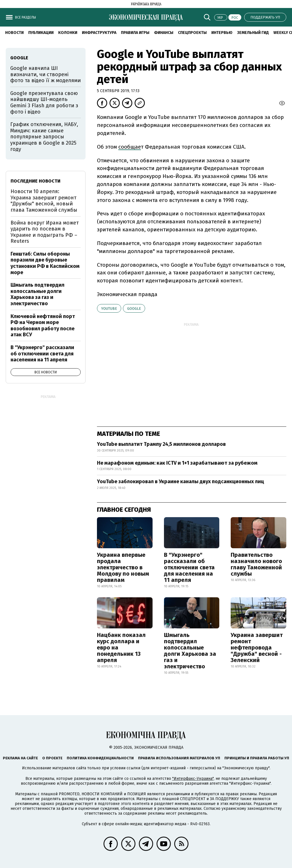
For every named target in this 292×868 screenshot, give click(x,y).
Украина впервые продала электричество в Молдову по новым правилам (123, 567)
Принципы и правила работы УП (257, 758)
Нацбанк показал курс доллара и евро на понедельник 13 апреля (121, 648)
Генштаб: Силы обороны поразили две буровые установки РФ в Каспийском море (45, 263)
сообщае (130, 147)
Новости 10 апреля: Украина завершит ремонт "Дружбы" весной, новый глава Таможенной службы (44, 201)
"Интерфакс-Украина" (193, 779)
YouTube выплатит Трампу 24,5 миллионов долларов (161, 444)
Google (134, 308)
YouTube (109, 308)
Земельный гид (253, 33)
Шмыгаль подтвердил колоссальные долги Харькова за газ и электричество (190, 651)
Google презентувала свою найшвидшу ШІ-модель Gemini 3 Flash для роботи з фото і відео (44, 103)
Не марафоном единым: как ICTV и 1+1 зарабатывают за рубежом (177, 463)
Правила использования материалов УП (179, 758)
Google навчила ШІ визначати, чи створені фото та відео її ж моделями (45, 74)
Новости (14, 33)
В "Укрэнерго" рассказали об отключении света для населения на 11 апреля (189, 567)
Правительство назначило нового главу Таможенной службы (256, 564)
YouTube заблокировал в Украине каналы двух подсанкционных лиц (181, 481)
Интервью (222, 33)
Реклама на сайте (20, 758)
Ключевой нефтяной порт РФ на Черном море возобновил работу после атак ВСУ (43, 326)
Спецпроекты (192, 33)
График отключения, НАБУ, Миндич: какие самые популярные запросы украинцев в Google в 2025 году (44, 137)
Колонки (68, 33)
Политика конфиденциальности (100, 758)
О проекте (52, 758)
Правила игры (135, 33)
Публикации (41, 33)
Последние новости (36, 181)
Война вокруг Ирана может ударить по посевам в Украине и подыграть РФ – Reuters (45, 232)
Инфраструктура (99, 33)
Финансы (164, 33)
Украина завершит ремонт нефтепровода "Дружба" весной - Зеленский (257, 648)
